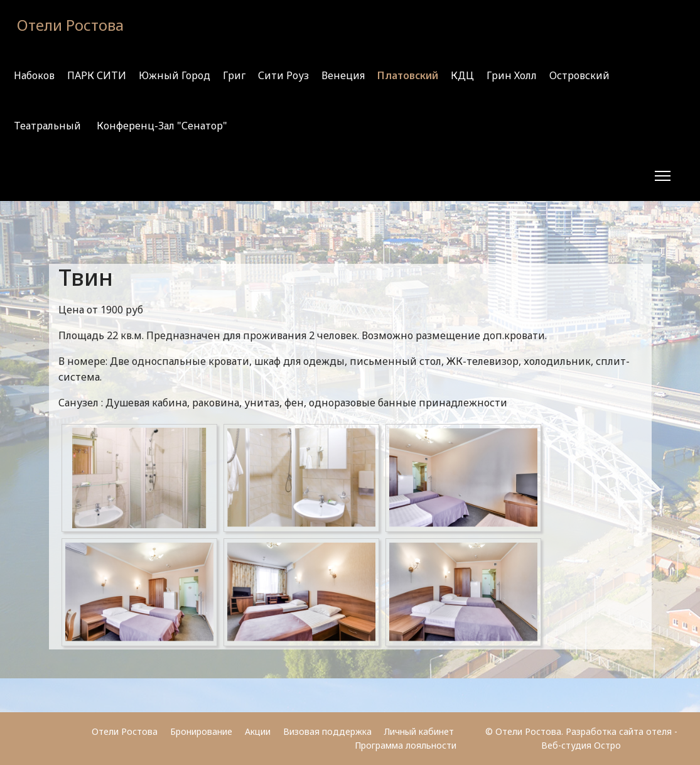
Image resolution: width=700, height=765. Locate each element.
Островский (579, 75)
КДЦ (462, 75)
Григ (234, 75)
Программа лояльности (406, 745)
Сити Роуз (283, 75)
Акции (258, 731)
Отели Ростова (70, 25)
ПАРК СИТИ (97, 75)
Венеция (343, 75)
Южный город (175, 75)
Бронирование (201, 731)
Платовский (408, 75)
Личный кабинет (420, 731)
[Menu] (663, 176)
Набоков (34, 75)
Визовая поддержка (327, 731)
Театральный (47, 126)
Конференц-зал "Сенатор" (162, 126)
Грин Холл (512, 75)
